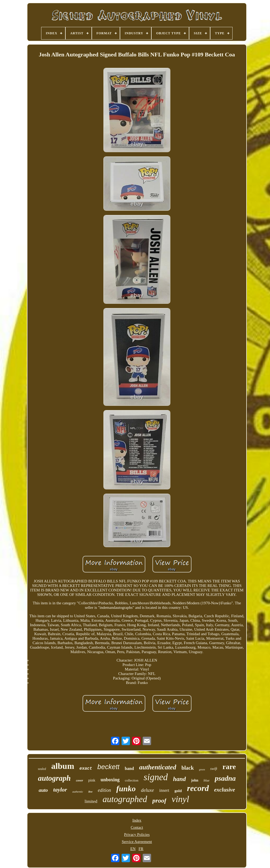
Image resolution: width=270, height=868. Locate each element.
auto (43, 790)
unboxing (110, 780)
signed (156, 777)
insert (164, 790)
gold (178, 791)
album (63, 766)
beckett (108, 767)
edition (104, 790)
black (188, 768)
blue (206, 780)
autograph (54, 778)
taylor (60, 790)
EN (133, 849)
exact (86, 769)
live (90, 792)
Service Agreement (137, 842)
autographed (125, 799)
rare (229, 767)
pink (92, 780)
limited (91, 801)
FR (141, 849)
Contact (137, 827)
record (198, 788)
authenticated (158, 767)
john (195, 780)
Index (137, 820)
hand (179, 779)
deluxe (147, 790)
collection (132, 780)
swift (214, 769)
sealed (42, 769)
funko (126, 789)
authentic (78, 792)
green (202, 770)
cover (79, 780)
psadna (225, 778)
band (129, 768)
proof (159, 801)
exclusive (225, 790)
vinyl (180, 799)
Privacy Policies (137, 835)
